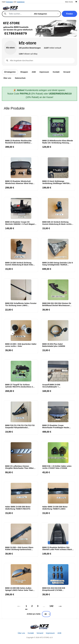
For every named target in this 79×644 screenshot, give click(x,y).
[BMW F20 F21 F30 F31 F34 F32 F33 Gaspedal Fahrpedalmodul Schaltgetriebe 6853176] (21, 412)
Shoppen (24, 72)
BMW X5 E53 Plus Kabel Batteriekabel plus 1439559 (54, 345)
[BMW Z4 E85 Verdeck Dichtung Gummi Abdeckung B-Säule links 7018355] (21, 249)
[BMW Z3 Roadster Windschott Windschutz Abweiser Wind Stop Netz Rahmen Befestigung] (21, 168)
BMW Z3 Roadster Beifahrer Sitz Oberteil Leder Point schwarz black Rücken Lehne (57, 549)
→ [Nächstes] (60, 606)
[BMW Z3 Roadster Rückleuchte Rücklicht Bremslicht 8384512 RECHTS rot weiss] (21, 127)
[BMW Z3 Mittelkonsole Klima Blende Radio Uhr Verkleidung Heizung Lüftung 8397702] (58, 127)
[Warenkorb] (76, 2)
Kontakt (56, 72)
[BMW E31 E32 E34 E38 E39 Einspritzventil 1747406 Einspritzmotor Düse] (58, 575)
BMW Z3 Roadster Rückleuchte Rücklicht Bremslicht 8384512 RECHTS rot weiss (18, 142)
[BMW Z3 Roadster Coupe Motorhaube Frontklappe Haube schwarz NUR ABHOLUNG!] (58, 412)
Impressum (44, 72)
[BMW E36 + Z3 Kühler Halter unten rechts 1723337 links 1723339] (58, 453)
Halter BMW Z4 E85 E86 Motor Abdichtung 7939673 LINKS (55, 508)
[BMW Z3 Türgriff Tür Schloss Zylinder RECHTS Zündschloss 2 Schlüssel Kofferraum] (21, 371)
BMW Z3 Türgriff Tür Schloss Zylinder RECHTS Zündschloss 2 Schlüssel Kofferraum (19, 386)
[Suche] (18, 14)
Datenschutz (20, 78)
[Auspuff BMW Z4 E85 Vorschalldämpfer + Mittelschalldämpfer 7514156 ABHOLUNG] (58, 371)
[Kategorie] (47, 14)
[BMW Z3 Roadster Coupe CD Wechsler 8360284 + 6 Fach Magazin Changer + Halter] (21, 208)
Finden (69, 14)
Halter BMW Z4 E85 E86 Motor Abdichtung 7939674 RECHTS (18, 508)
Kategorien (10, 72)
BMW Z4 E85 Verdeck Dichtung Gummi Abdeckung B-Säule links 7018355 (19, 264)
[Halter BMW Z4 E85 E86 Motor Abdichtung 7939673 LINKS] (58, 493)
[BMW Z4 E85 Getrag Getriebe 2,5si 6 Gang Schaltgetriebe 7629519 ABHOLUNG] (58, 249)
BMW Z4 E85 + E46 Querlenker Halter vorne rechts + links (21, 345)
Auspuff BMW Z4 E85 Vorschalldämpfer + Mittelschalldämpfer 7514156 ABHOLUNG (54, 386)
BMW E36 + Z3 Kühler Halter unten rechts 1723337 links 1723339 (57, 467)
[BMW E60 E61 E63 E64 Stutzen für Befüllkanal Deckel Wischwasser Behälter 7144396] (58, 290)
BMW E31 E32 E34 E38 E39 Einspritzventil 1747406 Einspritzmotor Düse (54, 589)
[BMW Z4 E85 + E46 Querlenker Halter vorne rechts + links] (21, 331)
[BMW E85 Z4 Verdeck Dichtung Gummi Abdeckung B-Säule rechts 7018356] (58, 208)
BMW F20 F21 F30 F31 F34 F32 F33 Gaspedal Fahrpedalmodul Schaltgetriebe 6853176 (20, 426)
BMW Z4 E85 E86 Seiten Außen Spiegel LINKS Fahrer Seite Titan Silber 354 (19, 589)
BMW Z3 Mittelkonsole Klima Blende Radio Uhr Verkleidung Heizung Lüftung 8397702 (58, 142)
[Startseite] (39, 627)
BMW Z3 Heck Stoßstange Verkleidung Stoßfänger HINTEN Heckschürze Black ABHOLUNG (56, 182)
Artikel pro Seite (34, 614)
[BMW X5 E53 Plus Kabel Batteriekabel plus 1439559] (58, 331)
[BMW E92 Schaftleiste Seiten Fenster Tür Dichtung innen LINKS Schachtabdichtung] (21, 290)
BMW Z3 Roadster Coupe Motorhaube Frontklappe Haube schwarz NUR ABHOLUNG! (56, 426)
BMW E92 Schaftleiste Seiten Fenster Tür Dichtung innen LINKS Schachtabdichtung (21, 304)
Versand (67, 72)
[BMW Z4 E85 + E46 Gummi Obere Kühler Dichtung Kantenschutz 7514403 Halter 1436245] (21, 534)
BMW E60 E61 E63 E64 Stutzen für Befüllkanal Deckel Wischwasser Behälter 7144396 (57, 304)
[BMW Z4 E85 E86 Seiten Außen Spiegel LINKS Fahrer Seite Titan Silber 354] (21, 575)
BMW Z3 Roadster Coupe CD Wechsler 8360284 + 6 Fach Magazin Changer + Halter (20, 223)
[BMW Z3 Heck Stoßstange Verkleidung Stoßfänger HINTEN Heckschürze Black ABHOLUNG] (58, 168)
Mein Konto (69, 2)
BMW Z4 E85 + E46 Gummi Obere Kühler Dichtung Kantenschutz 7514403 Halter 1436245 (19, 549)
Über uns (7, 78)
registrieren (21, 2)
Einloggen (10, 2)
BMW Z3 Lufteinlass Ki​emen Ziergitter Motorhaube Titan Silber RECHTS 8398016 (19, 467)
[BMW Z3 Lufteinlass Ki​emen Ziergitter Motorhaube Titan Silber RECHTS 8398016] (21, 453)
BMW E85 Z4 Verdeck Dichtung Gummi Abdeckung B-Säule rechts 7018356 (57, 223)
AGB (34, 72)
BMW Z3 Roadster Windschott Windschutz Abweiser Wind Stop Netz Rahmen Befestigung (19, 182)
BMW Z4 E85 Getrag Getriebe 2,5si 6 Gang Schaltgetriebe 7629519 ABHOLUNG (58, 264)
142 (51, 606)
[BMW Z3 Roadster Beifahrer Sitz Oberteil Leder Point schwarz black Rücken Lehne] (58, 534)
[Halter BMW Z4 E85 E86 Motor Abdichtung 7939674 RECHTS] (21, 493)
